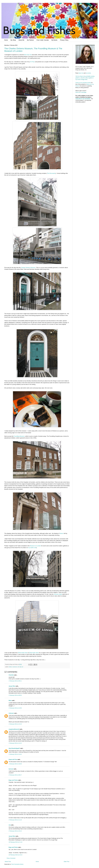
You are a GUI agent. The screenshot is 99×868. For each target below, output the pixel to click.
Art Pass (32, 62)
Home (6, 40)
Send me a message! (81, 92)
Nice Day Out (28, 55)
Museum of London (35, 546)
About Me (21, 40)
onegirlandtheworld (14, 729)
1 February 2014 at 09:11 (15, 681)
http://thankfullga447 (14, 748)
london (10, 667)
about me (81, 73)
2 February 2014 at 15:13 (15, 831)
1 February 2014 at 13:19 (15, 724)
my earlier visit (32, 548)
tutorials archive (87, 83)
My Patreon (30, 40)
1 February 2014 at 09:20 (15, 695)
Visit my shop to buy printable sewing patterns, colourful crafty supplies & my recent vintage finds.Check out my (85, 79)
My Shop (13, 40)
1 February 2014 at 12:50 (15, 708)
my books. (89, 73)
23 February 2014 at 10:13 (15, 855)
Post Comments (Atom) (17, 864)
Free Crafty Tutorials (43, 40)
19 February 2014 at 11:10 (15, 842)
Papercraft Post (13, 759)
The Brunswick (51, 173)
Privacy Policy (64, 40)
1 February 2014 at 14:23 (15, 743)
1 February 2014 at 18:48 (15, 764)
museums (15, 667)
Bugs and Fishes (13, 780)
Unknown (11, 713)
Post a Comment (11, 858)
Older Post (66, 862)
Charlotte (11, 675)
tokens (62, 533)
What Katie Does (23, 653)
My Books (54, 40)
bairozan (11, 769)
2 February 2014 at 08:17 (15, 775)
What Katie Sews (34, 653)
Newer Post (8, 862)
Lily (10, 825)
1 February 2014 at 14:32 (15, 754)
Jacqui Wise (12, 686)
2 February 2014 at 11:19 (15, 820)
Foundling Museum (19, 436)
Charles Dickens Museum (28, 268)
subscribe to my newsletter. (83, 99)
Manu (10, 700)
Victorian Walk (58, 594)
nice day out (20, 667)
